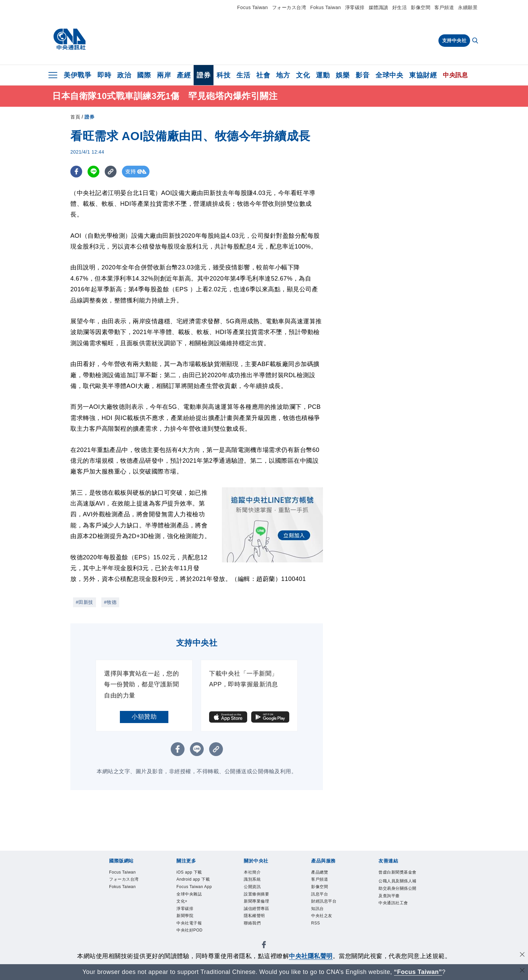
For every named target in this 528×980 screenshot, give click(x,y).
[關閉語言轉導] (522, 971)
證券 (204, 75)
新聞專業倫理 (257, 903)
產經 (184, 75)
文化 (303, 75)
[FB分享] (76, 172)
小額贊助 (144, 717)
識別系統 (253, 880)
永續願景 (468, 7)
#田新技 (85, 602)
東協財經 (423, 75)
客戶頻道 (444, 7)
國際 (144, 75)
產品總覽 (320, 872)
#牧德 (110, 602)
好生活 (400, 7)
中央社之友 (323, 918)
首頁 (75, 117)
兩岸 (164, 75)
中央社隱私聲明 (311, 956)
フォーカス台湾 (289, 7)
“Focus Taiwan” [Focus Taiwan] (418, 972)
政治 (124, 75)
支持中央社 (454, 40)
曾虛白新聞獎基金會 (397, 876)
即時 (104, 75)
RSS (316, 926)
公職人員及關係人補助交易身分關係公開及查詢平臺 (397, 896)
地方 (283, 75)
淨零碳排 (355, 7)
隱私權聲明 (255, 918)
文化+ (182, 903)
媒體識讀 (378, 7)
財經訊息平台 (325, 903)
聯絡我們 (253, 926)
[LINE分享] (93, 172)
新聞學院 (186, 918)
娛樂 (343, 75)
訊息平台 (320, 895)
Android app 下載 (194, 880)
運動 (323, 75)
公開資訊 (253, 888)
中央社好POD (191, 933)
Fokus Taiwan (325, 7)
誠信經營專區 (257, 910)
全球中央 (389, 75)
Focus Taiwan (252, 7)
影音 (362, 75)
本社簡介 (253, 872)
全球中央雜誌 (190, 895)
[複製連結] (111, 172)
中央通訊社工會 (394, 912)
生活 (243, 75)
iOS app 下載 (190, 872)
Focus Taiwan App (195, 888)
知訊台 (318, 910)
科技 (223, 75)
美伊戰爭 (77, 75)
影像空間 (421, 7)
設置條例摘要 (257, 895)
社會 (263, 75)
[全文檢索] (476, 41)
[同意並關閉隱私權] (522, 955)
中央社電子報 (190, 926)
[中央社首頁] (70, 39)
